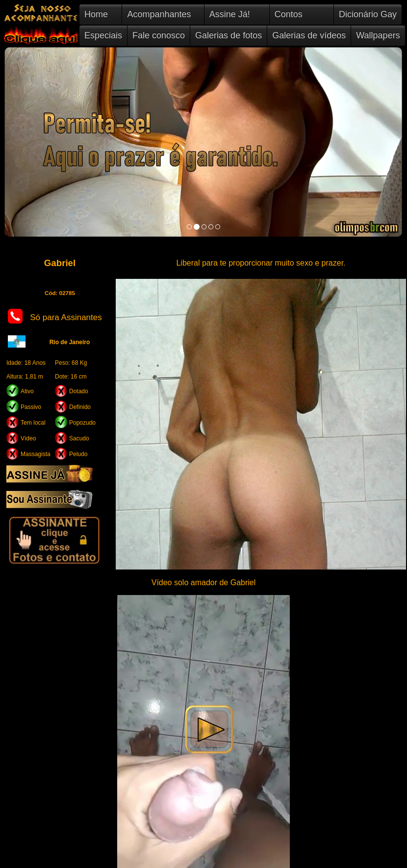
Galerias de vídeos (309, 35)
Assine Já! (230, 14)
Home (96, 14)
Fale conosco (159, 35)
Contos (289, 14)
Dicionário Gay (368, 14)
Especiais (103, 35)
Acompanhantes (159, 14)
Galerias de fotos (229, 35)
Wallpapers (378, 35)
